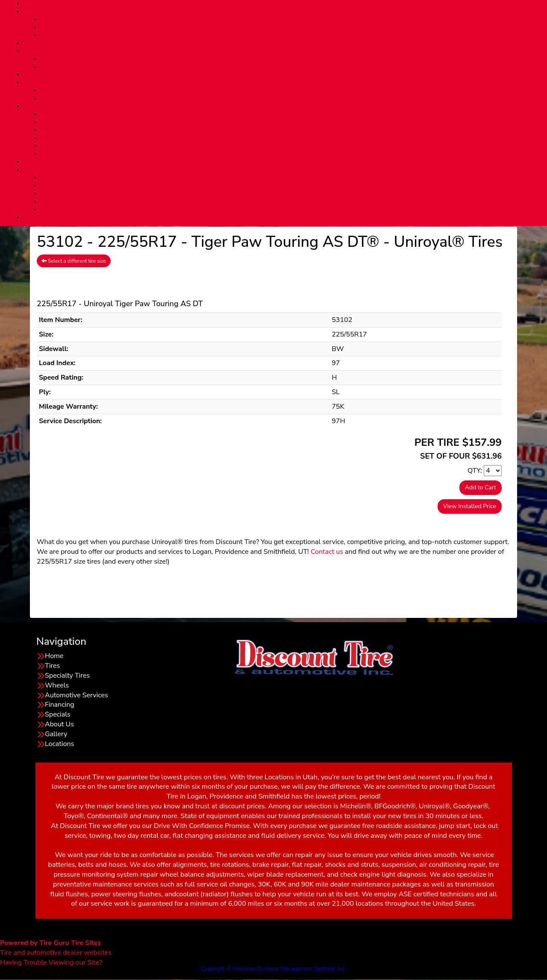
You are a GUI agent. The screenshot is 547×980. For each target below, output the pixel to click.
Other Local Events (291, 210)
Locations (59, 744)
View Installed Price (470, 506)
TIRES (282, 12)
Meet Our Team (291, 122)
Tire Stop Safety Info (291, 138)
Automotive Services (291, 59)
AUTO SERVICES (282, 51)
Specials (58, 714)
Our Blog (291, 146)
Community (282, 170)
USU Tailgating (291, 202)
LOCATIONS (282, 162)
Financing (291, 91)
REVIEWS (291, 154)
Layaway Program (290, 99)
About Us (290, 114)
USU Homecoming (291, 194)
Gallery (56, 734)
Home (54, 656)
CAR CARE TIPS (290, 130)
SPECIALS (282, 75)
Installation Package (290, 35)
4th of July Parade (291, 178)
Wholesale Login (282, 217)
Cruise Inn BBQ (290, 186)
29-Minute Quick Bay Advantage (291, 67)
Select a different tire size (74, 261)
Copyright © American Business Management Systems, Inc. (274, 969)
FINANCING (282, 83)
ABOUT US (282, 106)
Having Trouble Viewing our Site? (51, 962)
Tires (291, 19)
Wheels (57, 685)
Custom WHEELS (282, 43)
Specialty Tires (290, 27)
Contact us (327, 552)
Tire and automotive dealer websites (56, 948)
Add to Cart (481, 487)
